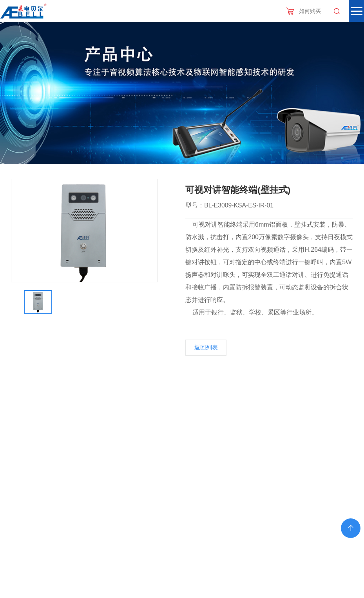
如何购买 (310, 11)
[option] (85, 231)
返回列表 (206, 347)
